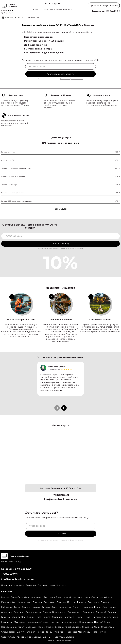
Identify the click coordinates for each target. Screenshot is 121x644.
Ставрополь (107, 627)
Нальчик (54, 622)
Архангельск (109, 607)
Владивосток (59, 612)
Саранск (59, 627)
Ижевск (71, 602)
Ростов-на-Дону (52, 597)
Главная (9, 17)
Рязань (50, 627)
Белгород (19, 612)
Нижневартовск (69, 622)
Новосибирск (91, 597)
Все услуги (60, 209)
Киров (98, 607)
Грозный (6, 617)
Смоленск (87, 627)
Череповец (84, 632)
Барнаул (61, 602)
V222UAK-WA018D (30, 17)
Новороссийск (9, 627)
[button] (64, 408)
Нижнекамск (86, 622)
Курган (80, 617)
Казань (22, 602)
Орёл (21, 627)
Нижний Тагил (102, 622)
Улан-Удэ (58, 632)
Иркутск (36, 607)
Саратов (105, 602)
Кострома (69, 617)
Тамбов (40, 632)
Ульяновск (87, 607)
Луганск (71, 637)
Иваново (21, 637)
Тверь (49, 632)
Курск (88, 617)
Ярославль (93, 602)
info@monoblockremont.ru (60, 499)
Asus (17, 17)
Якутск (102, 632)
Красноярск (65, 607)
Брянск (47, 612)
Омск (54, 607)
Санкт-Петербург (20, 597)
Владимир (88, 612)
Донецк (47, 637)
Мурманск (19, 622)
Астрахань (7, 612)
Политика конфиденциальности (60, 640)
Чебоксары (71, 632)
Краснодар (37, 597)
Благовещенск (34, 612)
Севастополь (8, 637)
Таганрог (30, 632)
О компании (48, 10)
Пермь (76, 607)
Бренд (36, 10)
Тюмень (26, 607)
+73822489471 (52, 4)
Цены (59, 10)
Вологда (112, 612)
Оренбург (31, 627)
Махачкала (7, 622)
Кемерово (57, 617)
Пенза (41, 627)
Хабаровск (7, 607)
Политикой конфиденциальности (71, 79)
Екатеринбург (9, 602)
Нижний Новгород (72, 597)
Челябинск (106, 597)
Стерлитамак (8, 632)
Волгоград (49, 602)
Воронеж (37, 602)
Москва (5, 597)
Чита (94, 632)
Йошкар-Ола (19, 617)
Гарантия (31, 585)
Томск (17, 607)
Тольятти (82, 602)
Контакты (68, 10)
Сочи (97, 627)
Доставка (42, 585)
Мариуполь (59, 637)
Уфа (29, 602)
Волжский (101, 612)
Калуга (46, 617)
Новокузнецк (34, 637)
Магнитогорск (110, 617)
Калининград (34, 617)
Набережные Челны (37, 622)
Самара (46, 607)
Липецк (97, 617)
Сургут (20, 632)
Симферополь (73, 627)
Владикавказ (74, 612)
